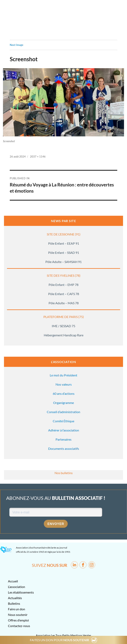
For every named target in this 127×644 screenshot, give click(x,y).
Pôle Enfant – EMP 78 (64, 285)
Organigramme (64, 403)
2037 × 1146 (38, 157)
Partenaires (64, 439)
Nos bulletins (64, 473)
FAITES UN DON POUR (59, 640)
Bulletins (14, 603)
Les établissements (21, 592)
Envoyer (56, 524)
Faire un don (17, 609)
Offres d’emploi (18, 620)
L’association (17, 587)
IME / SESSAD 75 (64, 326)
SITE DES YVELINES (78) (64, 275)
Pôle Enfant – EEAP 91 (64, 243)
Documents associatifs (64, 449)
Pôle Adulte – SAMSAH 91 (64, 262)
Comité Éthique (64, 421)
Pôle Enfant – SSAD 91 (64, 253)
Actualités (15, 598)
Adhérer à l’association (64, 430)
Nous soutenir (18, 615)
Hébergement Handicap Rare (64, 335)
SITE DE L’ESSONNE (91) (64, 234)
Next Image (17, 45)
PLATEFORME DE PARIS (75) (64, 317)
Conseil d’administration (64, 412)
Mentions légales (81, 635)
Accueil (13, 581)
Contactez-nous (19, 626)
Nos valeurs (64, 384)
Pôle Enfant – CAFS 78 (64, 294)
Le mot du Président (64, 375)
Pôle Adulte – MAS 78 (64, 303)
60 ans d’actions (64, 393)
